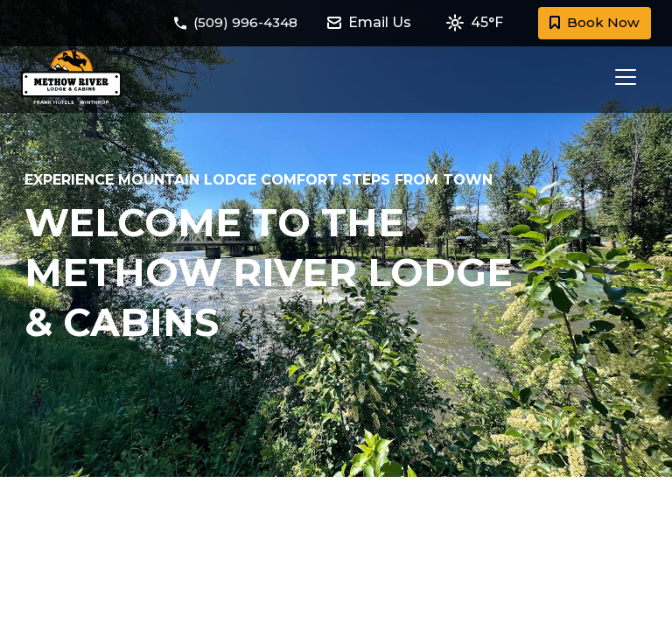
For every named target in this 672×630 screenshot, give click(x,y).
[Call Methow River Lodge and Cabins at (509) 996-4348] (236, 24)
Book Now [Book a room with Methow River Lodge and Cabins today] (593, 23)
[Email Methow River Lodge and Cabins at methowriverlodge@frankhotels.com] (377, 24)
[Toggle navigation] (620, 77)
